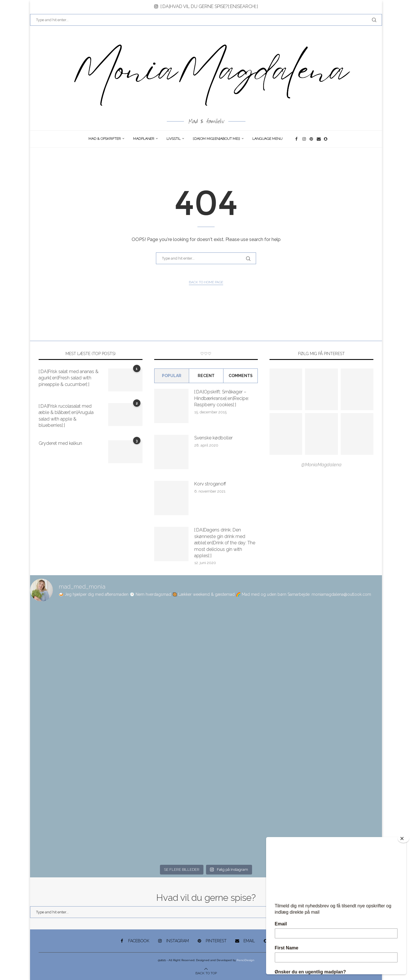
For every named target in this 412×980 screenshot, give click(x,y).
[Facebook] (297, 139)
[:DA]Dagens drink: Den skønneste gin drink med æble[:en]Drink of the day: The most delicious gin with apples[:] (225, 543)
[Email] (319, 139)
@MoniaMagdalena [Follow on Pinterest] (321, 465)
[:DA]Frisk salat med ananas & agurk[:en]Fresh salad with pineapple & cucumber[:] (69, 378)
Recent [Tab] (206, 376)
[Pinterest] (312, 139)
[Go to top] (206, 973)
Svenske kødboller (213, 438)
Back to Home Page (206, 282)
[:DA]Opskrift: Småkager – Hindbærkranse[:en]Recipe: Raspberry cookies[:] (222, 398)
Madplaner (144, 139)
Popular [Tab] (172, 376)
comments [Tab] (241, 376)
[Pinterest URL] (286, 389)
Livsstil (174, 139)
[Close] (403, 838)
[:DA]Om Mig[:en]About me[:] (216, 139)
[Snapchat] (326, 139)
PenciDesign (245, 960)
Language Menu (267, 139)
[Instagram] (305, 139)
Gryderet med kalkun (60, 443)
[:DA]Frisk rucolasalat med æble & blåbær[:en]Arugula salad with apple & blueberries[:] (66, 416)
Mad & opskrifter (105, 139)
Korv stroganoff (210, 484)
